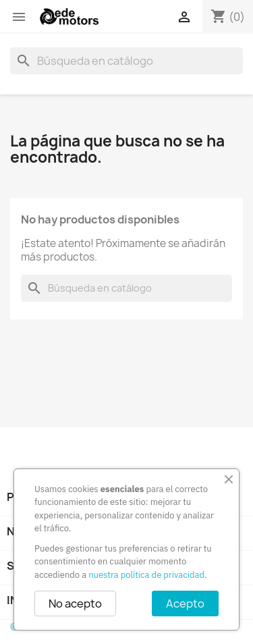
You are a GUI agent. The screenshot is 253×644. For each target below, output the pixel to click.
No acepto (75, 603)
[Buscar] (126, 61)
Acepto (185, 603)
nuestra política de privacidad (146, 575)
